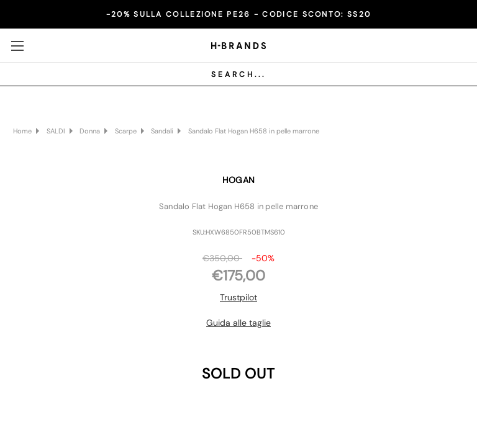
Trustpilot (238, 297)
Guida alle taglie (238, 323)
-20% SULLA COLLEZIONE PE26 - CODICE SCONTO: (238, 14)
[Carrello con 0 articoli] (455, 45)
